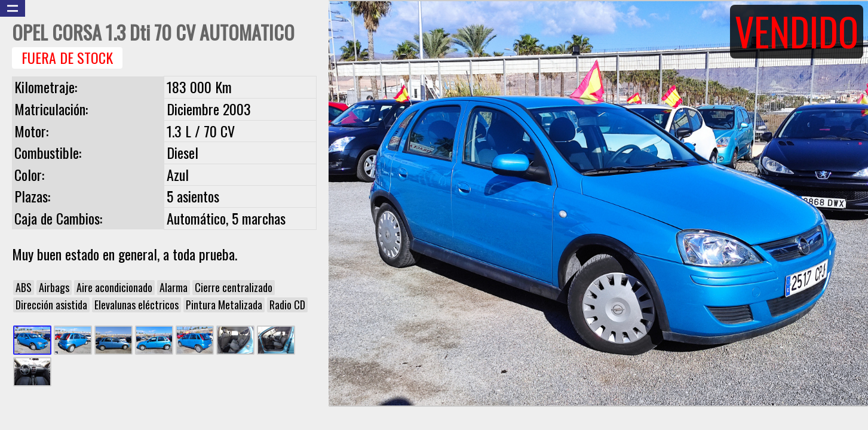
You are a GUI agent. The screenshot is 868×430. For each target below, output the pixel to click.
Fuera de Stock (67, 58)
